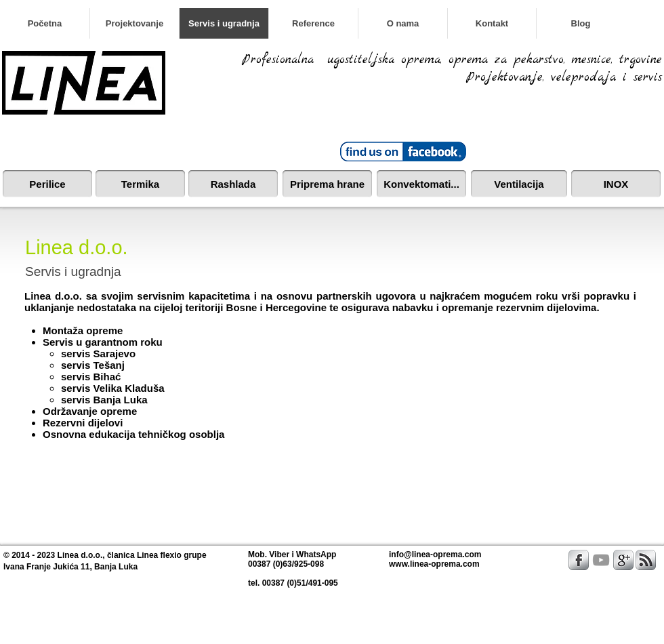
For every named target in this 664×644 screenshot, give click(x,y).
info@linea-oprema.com (435, 555)
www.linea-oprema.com (434, 564)
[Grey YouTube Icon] (601, 560)
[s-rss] (646, 560)
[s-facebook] (579, 560)
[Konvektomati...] (421, 184)
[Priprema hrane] (327, 184)
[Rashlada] (233, 184)
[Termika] (140, 184)
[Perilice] (47, 184)
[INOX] (616, 184)
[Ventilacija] (519, 184)
